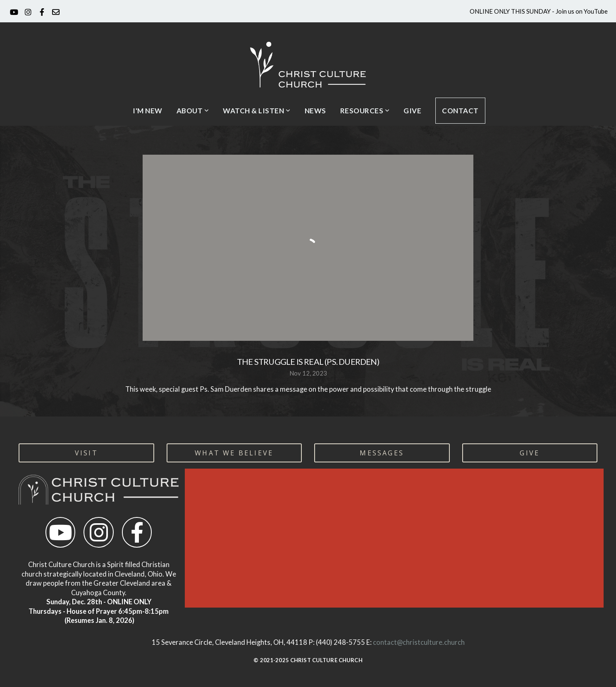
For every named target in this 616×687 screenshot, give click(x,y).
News (315, 111)
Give (412, 111)
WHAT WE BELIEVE (234, 453)
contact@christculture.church (419, 642)
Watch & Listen (257, 111)
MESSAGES (382, 453)
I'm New (148, 111)
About (193, 111)
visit (86, 453)
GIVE (530, 453)
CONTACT (460, 111)
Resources (365, 111)
